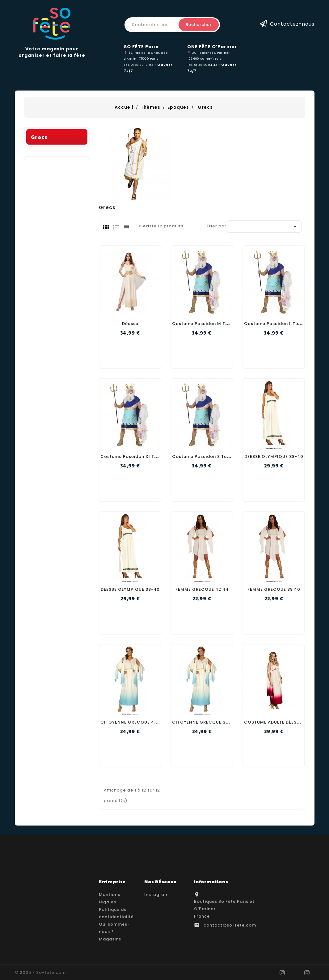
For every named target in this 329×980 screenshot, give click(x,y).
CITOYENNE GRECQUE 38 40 (204, 722)
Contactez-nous (292, 24)
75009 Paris (149, 59)
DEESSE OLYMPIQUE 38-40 (274, 456)
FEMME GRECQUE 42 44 (202, 589)
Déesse (130, 324)
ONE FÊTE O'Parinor (212, 47)
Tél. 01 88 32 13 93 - (141, 65)
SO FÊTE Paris (141, 47)
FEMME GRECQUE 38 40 (274, 589)
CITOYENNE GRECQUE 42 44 (132, 722)
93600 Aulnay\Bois (205, 59)
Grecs (39, 224)
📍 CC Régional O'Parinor (209, 53)
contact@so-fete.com (230, 925)
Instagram (156, 895)
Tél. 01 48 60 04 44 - (204, 65)
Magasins (110, 939)
